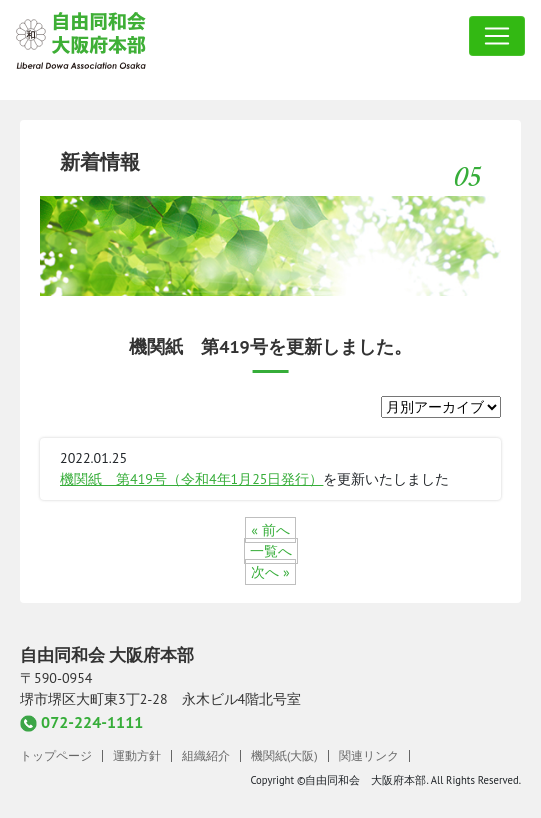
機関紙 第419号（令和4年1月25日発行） (191, 479)
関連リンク (369, 756)
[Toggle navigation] (497, 36)
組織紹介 (206, 756)
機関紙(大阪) (284, 756)
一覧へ (271, 551)
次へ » (270, 572)
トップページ (56, 756)
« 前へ (270, 530)
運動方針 (137, 756)
